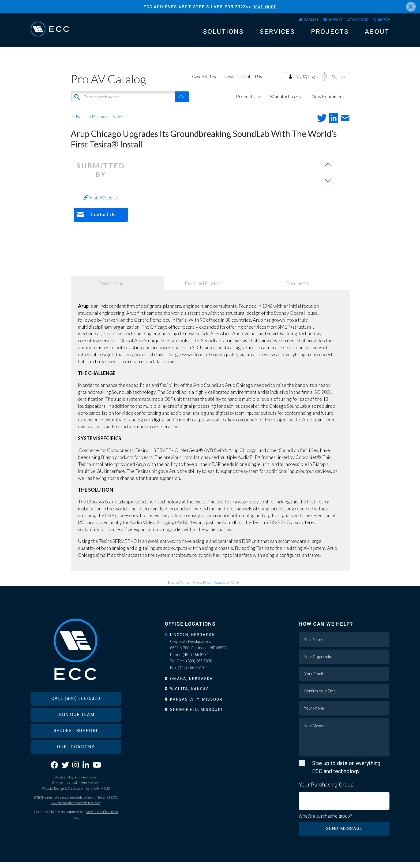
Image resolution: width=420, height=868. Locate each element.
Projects (330, 34)
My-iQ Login (307, 82)
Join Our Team (76, 729)
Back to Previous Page (96, 122)
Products (248, 102)
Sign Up (338, 82)
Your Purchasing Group (326, 790)
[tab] (210, 640)
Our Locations (76, 761)
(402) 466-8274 (196, 660)
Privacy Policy (202, 588)
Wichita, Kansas (190, 694)
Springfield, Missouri (196, 715)
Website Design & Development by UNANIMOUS (76, 803)
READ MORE (265, 7)
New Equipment (328, 102)
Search (382, 20)
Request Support (76, 745)
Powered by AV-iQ (227, 588)
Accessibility (64, 791)
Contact (355, 20)
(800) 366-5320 (199, 666)
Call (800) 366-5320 (76, 713)
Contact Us (252, 82)
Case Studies (204, 82)
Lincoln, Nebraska (193, 640)
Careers (299, 20)
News (229, 82)
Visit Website (101, 203)
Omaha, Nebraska (192, 684)
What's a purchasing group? (326, 821)
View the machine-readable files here (75, 817)
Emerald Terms (179, 588)
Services (277, 34)
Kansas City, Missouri (197, 705)
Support (327, 20)
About (377, 34)
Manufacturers (285, 102)
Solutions (223, 34)
